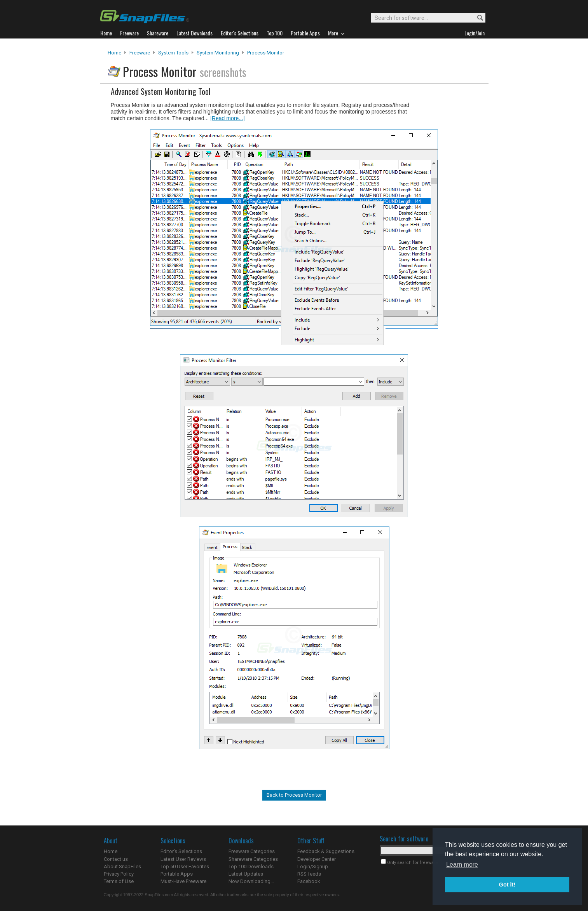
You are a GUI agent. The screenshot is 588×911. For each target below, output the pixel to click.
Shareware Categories (253, 859)
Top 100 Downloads (251, 866)
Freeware (140, 53)
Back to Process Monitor (294, 795)
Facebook (309, 881)
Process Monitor (266, 53)
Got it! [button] (507, 885)
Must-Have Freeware (183, 881)
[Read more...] (228, 118)
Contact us (116, 859)
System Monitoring (218, 53)
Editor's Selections (181, 851)
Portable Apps (177, 874)
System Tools (173, 53)
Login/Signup (313, 866)
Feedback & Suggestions (326, 851)
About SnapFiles (122, 866)
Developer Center (317, 859)
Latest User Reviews (183, 859)
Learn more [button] (462, 865)
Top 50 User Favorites (185, 866)
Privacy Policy (119, 874)
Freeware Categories (252, 851)
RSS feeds (309, 874)
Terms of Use (119, 881)
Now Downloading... (251, 881)
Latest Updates (246, 874)
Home (114, 53)
